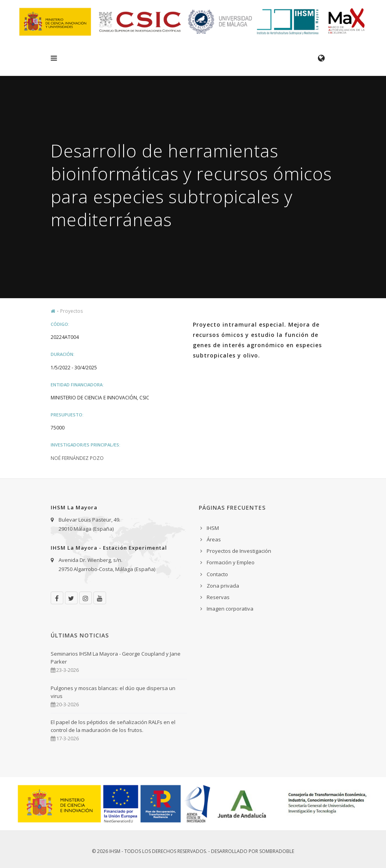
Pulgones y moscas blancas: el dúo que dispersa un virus (113, 692)
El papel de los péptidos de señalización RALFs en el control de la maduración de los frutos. (113, 726)
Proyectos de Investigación (239, 551)
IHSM (213, 528)
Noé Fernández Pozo (77, 458)
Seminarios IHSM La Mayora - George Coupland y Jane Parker (116, 658)
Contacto (217, 574)
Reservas (218, 597)
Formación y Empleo (231, 562)
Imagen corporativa (230, 609)
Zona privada (223, 586)
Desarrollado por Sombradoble (253, 851)
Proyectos (71, 311)
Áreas (214, 539)
